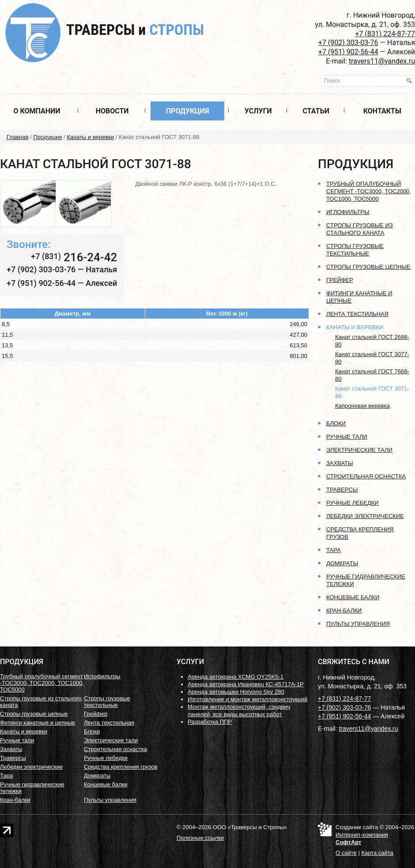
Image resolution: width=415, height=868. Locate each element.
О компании (37, 111)
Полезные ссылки (200, 838)
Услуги (258, 111)
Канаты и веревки (90, 137)
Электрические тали (359, 450)
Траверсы (135, 30)
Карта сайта (377, 853)
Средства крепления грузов (121, 767)
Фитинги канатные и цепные (38, 723)
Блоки (336, 423)
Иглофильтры (348, 212)
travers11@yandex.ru (382, 61)
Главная (17, 137)
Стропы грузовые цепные (368, 267)
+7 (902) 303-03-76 (348, 43)
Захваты (340, 463)
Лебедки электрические (365, 516)
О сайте (346, 853)
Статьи (316, 111)
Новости (112, 111)
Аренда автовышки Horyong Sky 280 (236, 692)
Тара (334, 550)
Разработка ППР (210, 722)
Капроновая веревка (362, 406)
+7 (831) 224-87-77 (385, 34)
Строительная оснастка (366, 476)
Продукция (188, 111)
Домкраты (342, 563)
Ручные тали (347, 437)
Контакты (382, 111)
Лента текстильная (357, 314)
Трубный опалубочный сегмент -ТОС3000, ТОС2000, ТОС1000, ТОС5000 (369, 191)
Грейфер (340, 280)
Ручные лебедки (353, 503)
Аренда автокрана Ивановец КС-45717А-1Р (246, 684)
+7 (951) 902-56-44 (348, 52)
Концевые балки (353, 597)
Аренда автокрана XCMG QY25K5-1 (236, 677)
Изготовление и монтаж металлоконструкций (247, 699)
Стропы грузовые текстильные (107, 702)
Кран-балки (344, 611)
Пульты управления (358, 624)
